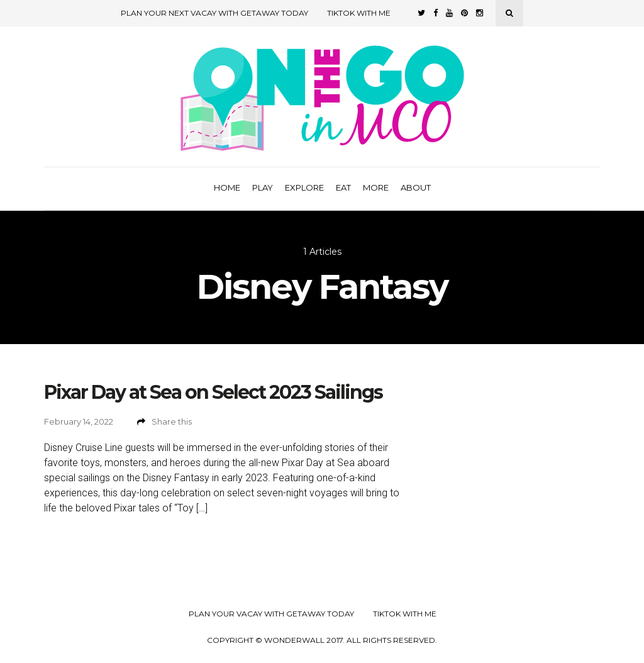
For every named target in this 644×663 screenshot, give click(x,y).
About (416, 187)
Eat (343, 187)
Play (263, 187)
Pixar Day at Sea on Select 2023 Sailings (213, 392)
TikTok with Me (359, 13)
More (376, 187)
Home (227, 187)
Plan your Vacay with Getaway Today (271, 614)
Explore (304, 187)
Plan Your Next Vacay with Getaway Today (214, 13)
